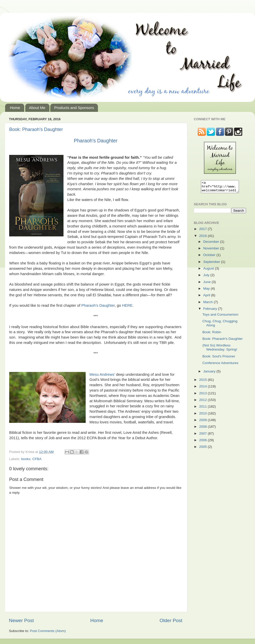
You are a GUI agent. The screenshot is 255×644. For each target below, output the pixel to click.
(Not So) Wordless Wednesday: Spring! (220, 350)
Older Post (171, 620)
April (207, 297)
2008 (203, 429)
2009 (203, 422)
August (209, 271)
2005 (203, 449)
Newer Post (21, 620)
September (212, 264)
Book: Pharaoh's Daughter (36, 129)
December (212, 244)
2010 (203, 416)
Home (15, 108)
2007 (203, 436)
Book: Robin (212, 334)
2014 (203, 389)
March (208, 304)
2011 (203, 409)
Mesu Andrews (102, 374)
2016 (203, 238)
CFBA (37, 459)
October (210, 257)
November (212, 251)
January (210, 374)
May (207, 291)
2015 (203, 382)
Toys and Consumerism (220, 317)
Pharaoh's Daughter (95, 141)
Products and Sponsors (74, 108)
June (207, 284)
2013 (203, 395)
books (26, 459)
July (207, 277)
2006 (203, 442)
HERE (127, 305)
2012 (203, 402)
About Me (37, 108)
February (211, 311)
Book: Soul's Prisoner (219, 359)
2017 (203, 231)
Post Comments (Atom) (48, 631)
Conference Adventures (220, 365)
